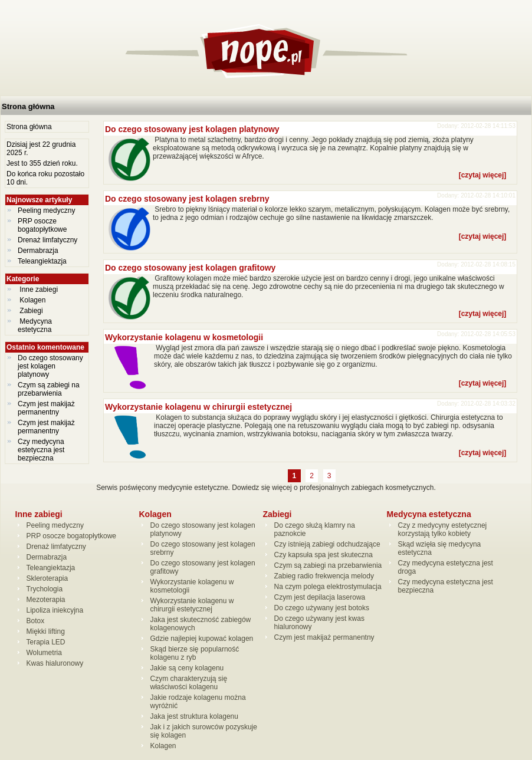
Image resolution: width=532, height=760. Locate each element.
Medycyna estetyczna (36, 325)
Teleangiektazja (42, 261)
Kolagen (33, 300)
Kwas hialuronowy (55, 663)
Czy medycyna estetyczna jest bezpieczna (41, 450)
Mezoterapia (46, 600)
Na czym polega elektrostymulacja (328, 587)
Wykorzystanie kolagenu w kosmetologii (184, 337)
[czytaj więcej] (483, 175)
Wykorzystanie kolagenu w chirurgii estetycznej (198, 407)
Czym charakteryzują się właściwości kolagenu (189, 683)
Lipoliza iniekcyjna (55, 610)
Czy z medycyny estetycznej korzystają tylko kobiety (443, 529)
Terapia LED (46, 642)
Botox (36, 621)
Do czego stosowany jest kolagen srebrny (187, 199)
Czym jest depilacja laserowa (320, 597)
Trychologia (45, 589)
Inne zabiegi (39, 289)
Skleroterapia (47, 578)
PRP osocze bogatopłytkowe (42, 225)
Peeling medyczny (46, 210)
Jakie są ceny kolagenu (187, 668)
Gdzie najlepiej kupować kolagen (202, 639)
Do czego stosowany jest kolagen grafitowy (190, 268)
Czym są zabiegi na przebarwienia (49, 389)
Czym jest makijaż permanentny (46, 408)
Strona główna (28, 106)
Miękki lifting (46, 631)
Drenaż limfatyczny (47, 240)
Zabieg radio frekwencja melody (324, 576)
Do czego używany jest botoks (322, 608)
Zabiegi (31, 311)
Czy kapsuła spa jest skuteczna (324, 555)
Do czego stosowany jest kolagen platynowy (50, 366)
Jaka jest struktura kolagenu (194, 716)
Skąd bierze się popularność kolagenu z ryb (195, 653)
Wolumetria (44, 653)
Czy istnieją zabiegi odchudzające (327, 544)
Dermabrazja (38, 251)
